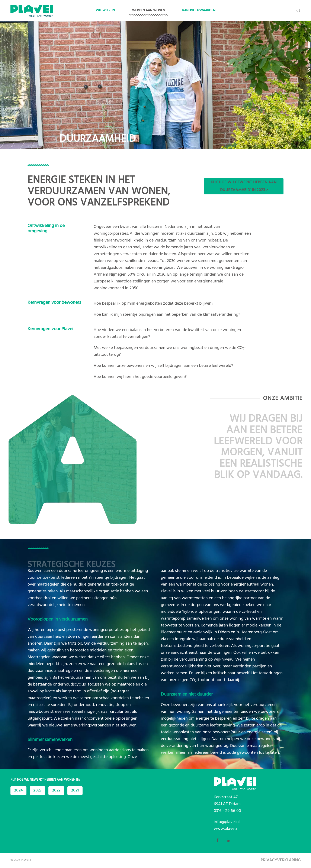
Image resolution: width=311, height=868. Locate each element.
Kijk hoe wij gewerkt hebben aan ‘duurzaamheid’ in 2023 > (244, 186)
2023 (37, 791)
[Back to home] (32, 11)
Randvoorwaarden (199, 10)
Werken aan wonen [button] (149, 10)
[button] (298, 11)
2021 (75, 791)
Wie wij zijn (105, 10)
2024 (18, 791)
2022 (56, 791)
